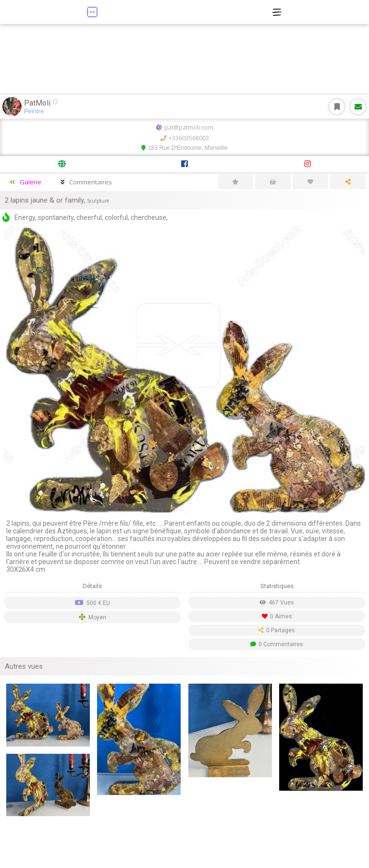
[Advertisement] (184, 844)
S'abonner (337, 107)
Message (358, 107)
